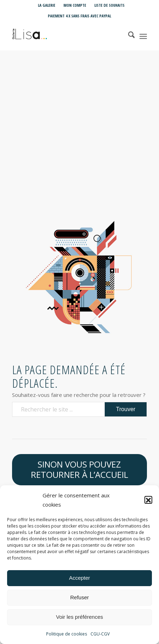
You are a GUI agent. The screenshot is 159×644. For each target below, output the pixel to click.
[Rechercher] (128, 36)
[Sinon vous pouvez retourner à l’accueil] (80, 470)
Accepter (79, 581)
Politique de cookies (67, 637)
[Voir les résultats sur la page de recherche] (126, 409)
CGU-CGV (100, 637)
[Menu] (143, 36)
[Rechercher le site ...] (80, 409)
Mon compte (75, 5)
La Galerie (47, 5)
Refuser (80, 601)
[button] (148, 503)
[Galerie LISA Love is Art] (66, 36)
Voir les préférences (80, 620)
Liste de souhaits (109, 5)
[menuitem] (47, 5)
